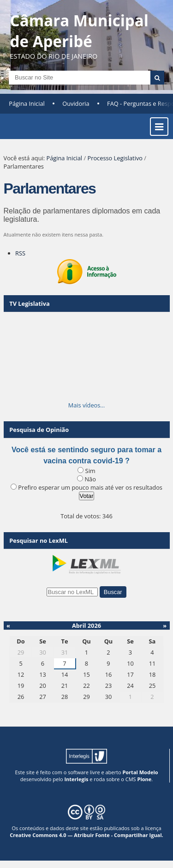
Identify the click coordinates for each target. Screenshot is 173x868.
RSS (20, 253)
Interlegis (76, 779)
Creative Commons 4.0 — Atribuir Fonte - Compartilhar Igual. (86, 835)
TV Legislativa (29, 303)
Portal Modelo (140, 772)
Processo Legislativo (115, 158)
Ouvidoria (76, 103)
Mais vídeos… (87, 405)
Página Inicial (27, 103)
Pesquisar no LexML (39, 540)
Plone (144, 779)
